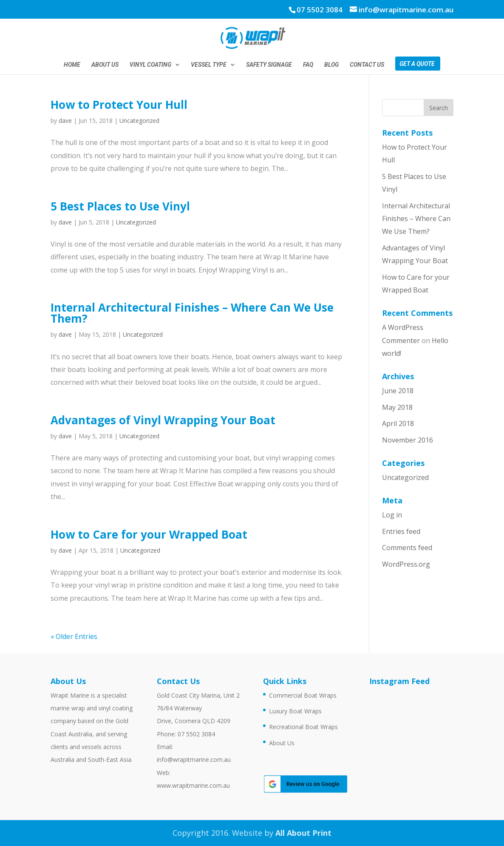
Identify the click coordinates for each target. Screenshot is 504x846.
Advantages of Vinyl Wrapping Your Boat (163, 420)
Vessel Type (209, 65)
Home (72, 65)
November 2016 (408, 440)
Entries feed (401, 531)
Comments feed (407, 548)
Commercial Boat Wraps (303, 695)
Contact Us (367, 65)
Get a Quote (417, 64)
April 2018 (398, 423)
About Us (105, 65)
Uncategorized (139, 121)
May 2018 (397, 407)
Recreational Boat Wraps (303, 727)
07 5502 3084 (320, 10)
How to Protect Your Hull (119, 105)
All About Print (303, 833)
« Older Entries (74, 636)
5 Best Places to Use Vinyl (120, 206)
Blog (331, 65)
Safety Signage (269, 65)
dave (65, 121)
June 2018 (398, 391)
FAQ (308, 65)
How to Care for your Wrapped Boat (149, 534)
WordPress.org (406, 564)
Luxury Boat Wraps (295, 711)
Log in (392, 515)
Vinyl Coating (150, 65)
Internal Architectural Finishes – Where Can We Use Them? (192, 313)
